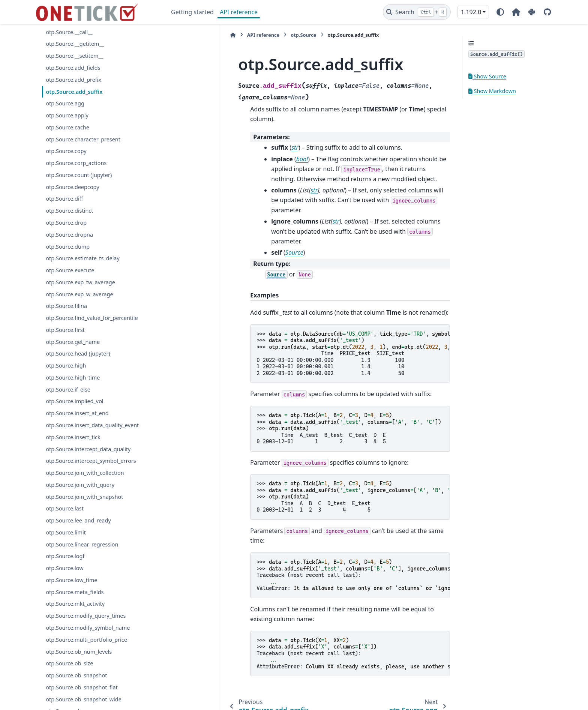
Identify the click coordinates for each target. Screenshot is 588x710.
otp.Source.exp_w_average (79, 294)
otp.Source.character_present (83, 139)
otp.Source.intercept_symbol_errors (91, 461)
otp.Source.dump (68, 247)
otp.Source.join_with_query (80, 485)
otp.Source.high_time (73, 378)
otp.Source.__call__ (69, 32)
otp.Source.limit (66, 532)
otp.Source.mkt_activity (75, 604)
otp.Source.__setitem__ (74, 56)
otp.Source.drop (66, 223)
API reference (239, 12)
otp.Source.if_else (68, 390)
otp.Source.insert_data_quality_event (92, 425)
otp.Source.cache (67, 127)
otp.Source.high (66, 366)
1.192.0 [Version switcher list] (471, 12)
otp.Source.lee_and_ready (78, 520)
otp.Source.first (65, 330)
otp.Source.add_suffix (74, 92)
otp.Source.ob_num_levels (79, 652)
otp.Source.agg (65, 103)
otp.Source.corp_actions (76, 163)
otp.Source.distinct (69, 211)
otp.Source (245, 35)
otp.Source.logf (65, 556)
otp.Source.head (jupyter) (78, 353)
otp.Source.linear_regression (82, 544)
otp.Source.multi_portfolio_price (86, 640)
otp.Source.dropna (69, 235)
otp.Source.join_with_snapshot (84, 497)
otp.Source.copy (66, 151)
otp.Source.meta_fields (75, 592)
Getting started (192, 12)
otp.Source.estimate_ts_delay (82, 258)
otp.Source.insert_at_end (77, 413)
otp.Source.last (65, 508)
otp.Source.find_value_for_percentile (92, 318)
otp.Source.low (64, 568)
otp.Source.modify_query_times (86, 616)
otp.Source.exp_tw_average (80, 282)
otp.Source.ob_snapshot (76, 675)
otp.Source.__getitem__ (75, 44)
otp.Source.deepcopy (72, 187)
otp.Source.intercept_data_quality (88, 449)
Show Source (487, 76)
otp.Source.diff (64, 199)
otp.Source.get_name (73, 342)
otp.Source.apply (67, 115)
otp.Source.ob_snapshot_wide (83, 699)
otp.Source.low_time (71, 580)
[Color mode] (500, 12)
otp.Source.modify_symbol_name (88, 628)
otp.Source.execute (70, 270)
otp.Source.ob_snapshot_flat (82, 687)
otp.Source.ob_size (69, 663)
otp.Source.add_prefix (73, 80)
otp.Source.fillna (66, 306)
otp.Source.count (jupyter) (79, 175)
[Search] (417, 12)
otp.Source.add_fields (73, 68)
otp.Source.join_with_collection (85, 473)
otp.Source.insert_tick (73, 437)
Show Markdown (492, 91)
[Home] (175, 35)
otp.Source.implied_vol (74, 401)
